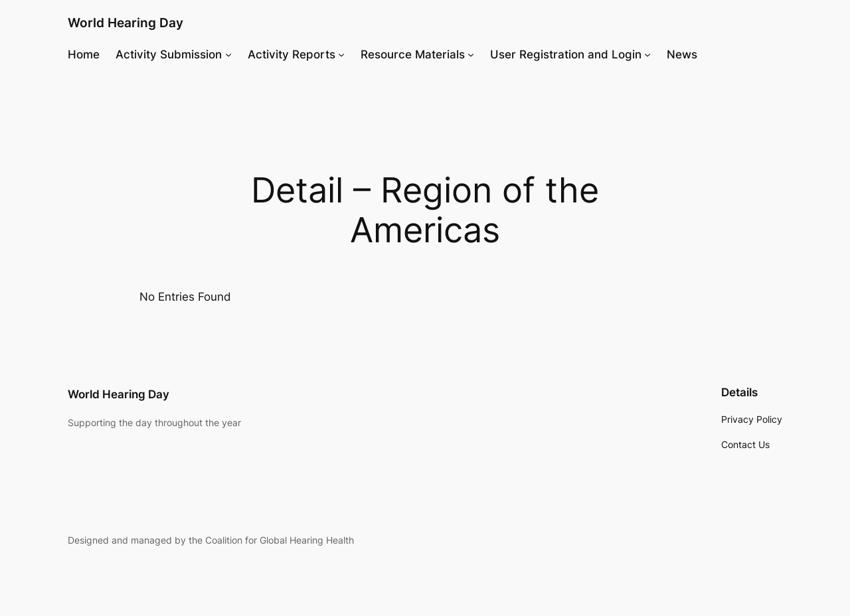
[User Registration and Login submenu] (647, 54)
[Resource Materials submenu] (471, 54)
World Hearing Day (126, 23)
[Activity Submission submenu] (228, 54)
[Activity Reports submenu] (341, 54)
